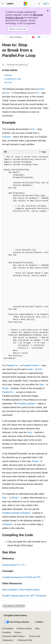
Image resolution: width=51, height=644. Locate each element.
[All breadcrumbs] (5, 37)
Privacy (17, 632)
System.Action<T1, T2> (14, 565)
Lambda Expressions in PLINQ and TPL (21, 577)
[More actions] (46, 37)
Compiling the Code (13, 79)
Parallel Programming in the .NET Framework (24, 596)
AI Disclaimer (8, 628)
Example (8, 75)
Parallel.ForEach (31, 365)
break (41, 89)
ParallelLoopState (26, 404)
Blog (37, 628)
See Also (8, 82)
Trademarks (7, 640)
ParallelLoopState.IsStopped (16, 513)
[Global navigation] (3, 4)
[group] (26, 258)
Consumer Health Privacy (13, 636)
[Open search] (39, 4)
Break (5, 388)
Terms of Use (35, 636)
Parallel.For (12, 365)
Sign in (46, 4)
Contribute (7, 632)
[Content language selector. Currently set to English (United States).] (15, 616)
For (37, 93)
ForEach (6, 137)
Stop (41, 385)
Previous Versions (24, 628)
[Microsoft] (26, 4)
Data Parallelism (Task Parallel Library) (17, 37)
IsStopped (7, 524)
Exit (7, 93)
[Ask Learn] (33, 37)
